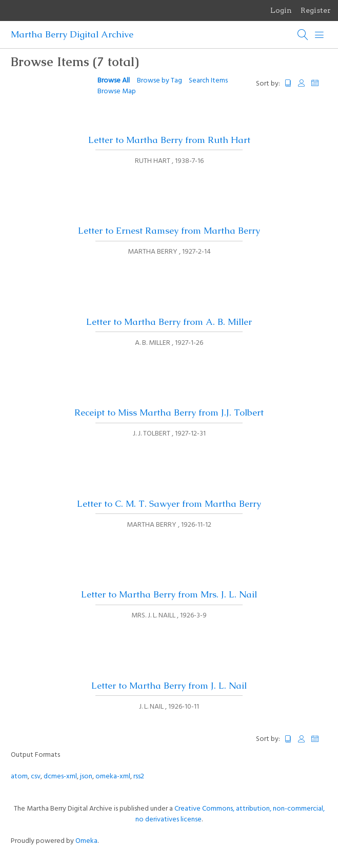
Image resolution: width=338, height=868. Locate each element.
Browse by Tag (160, 81)
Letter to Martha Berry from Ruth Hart (169, 140)
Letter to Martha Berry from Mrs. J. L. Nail (169, 594)
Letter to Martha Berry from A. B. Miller (169, 322)
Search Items (208, 81)
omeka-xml (113, 777)
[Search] (303, 35)
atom (19, 777)
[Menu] (320, 35)
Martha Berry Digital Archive (72, 34)
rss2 (139, 777)
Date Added (320, 83)
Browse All (114, 81)
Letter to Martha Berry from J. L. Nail (169, 686)
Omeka (86, 841)
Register (316, 10)
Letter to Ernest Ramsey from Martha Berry (169, 231)
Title (288, 83)
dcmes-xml (60, 777)
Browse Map (117, 91)
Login (281, 10)
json (86, 777)
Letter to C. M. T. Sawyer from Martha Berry (169, 504)
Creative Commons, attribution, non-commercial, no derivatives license (230, 814)
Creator (302, 83)
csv (36, 777)
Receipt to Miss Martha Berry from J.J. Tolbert (169, 412)
